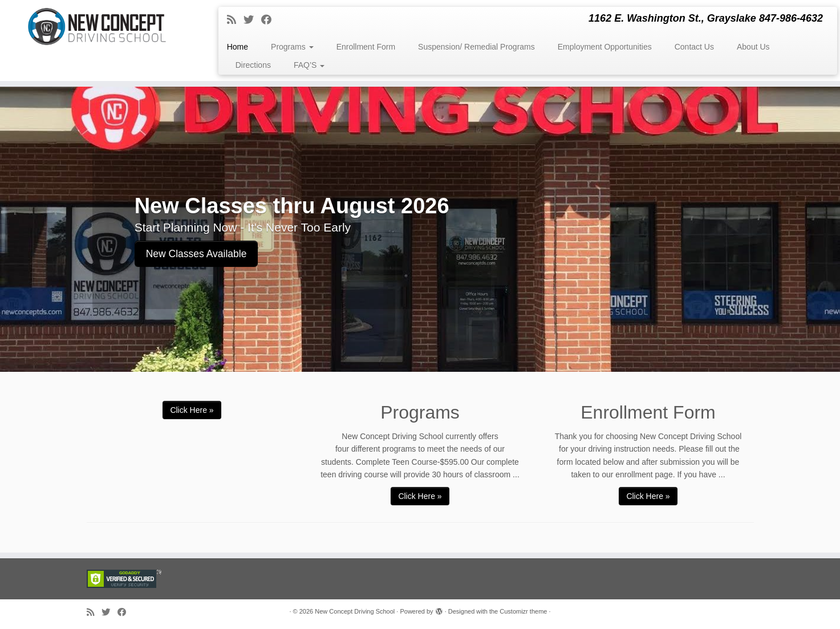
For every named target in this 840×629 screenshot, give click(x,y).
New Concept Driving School (355, 611)
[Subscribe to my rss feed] (235, 20)
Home (238, 47)
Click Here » (192, 410)
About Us (753, 47)
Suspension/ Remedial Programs (476, 47)
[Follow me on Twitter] (252, 20)
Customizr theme (523, 611)
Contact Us (694, 47)
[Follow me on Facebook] (270, 20)
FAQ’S (309, 65)
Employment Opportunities (605, 47)
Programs (292, 47)
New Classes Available (196, 254)
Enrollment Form (366, 47)
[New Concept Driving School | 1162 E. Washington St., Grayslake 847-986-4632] (97, 27)
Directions (253, 65)
